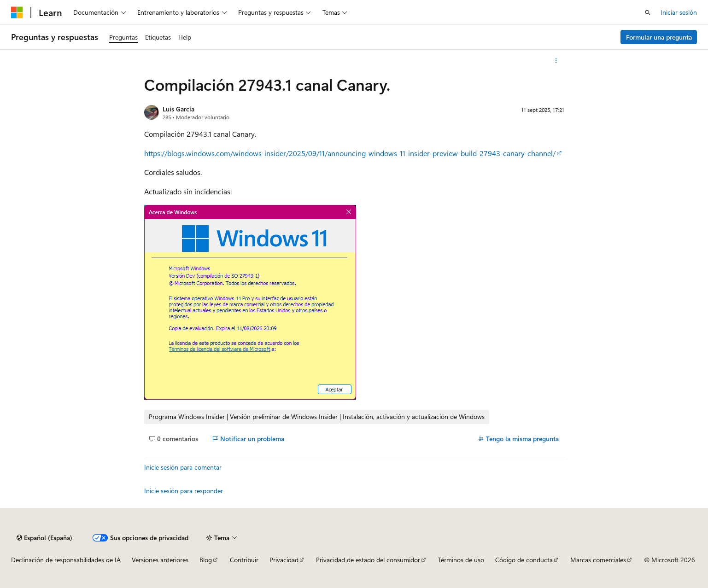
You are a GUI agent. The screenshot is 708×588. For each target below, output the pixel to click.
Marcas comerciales (598, 560)
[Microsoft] (17, 12)
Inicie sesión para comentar (183, 467)
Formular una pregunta (659, 37)
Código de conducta (524, 560)
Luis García (178, 109)
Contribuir (244, 560)
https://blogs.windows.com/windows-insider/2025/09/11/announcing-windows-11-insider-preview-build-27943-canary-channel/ (350, 153)
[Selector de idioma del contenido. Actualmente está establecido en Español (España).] (44, 538)
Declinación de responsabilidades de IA (66, 560)
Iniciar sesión (679, 12)
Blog (206, 560)
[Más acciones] (556, 61)
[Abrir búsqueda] (648, 12)
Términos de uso (461, 560)
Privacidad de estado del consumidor (368, 560)
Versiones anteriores (160, 560)
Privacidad (284, 560)
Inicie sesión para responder (184, 491)
